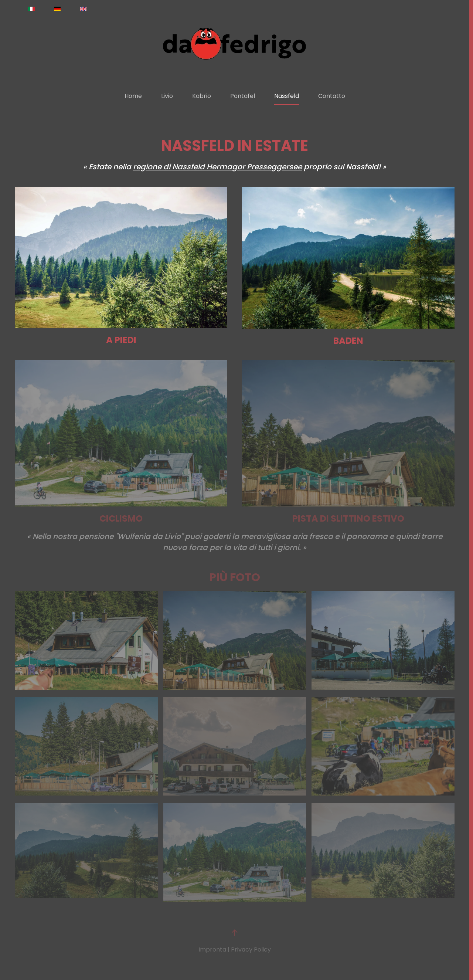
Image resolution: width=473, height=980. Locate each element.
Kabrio (202, 96)
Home (133, 96)
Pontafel (243, 96)
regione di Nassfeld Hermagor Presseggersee (217, 167)
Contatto (332, 96)
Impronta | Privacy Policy (235, 950)
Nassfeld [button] (287, 96)
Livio (167, 96)
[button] (86, 640)
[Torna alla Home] (235, 44)
